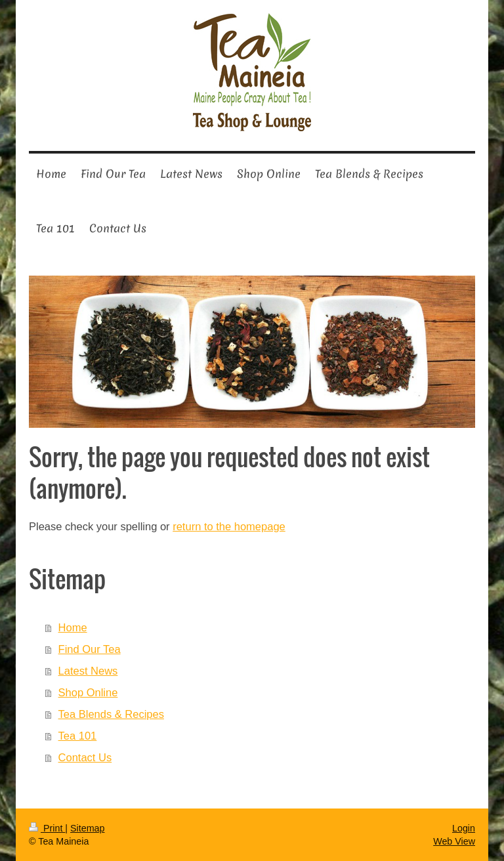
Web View (454, 841)
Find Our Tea (90, 649)
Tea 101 (78, 736)
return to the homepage (229, 526)
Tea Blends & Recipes (111, 714)
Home (73, 627)
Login (464, 828)
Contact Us (85, 757)
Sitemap (87, 828)
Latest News (88, 671)
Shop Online (88, 692)
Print (47, 828)
